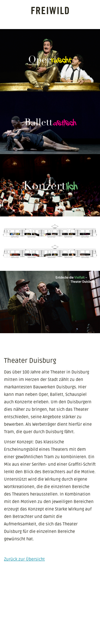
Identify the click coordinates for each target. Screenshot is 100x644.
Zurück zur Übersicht (24, 559)
